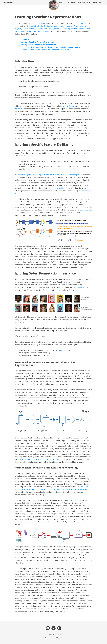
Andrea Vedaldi (60, 26)
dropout (18, 109)
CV (105, 4)
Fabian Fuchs (7, 4)
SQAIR (66, 350)
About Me (97, 4)
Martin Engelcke (36, 29)
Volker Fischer (43, 31)
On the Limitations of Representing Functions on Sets (44, 459)
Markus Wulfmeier (51, 29)
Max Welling (65, 29)
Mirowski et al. (61, 188)
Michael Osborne (78, 29)
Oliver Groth (31, 31)
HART (74, 500)
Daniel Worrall (73, 26)
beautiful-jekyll (57, 638)
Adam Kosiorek (36, 26)
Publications (83, 4)
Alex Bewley (48, 26)
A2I (43, 23)
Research (71, 4)
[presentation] (62, 251)
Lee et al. (80, 287)
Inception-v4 (86, 210)
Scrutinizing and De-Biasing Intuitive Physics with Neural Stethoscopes (48, 175)
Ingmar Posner (78, 23)
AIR (60, 350)
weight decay (68, 106)
